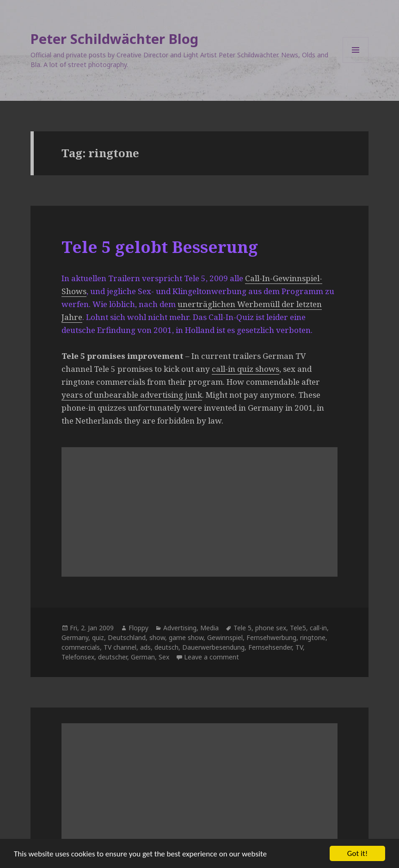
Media (209, 628)
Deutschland (127, 637)
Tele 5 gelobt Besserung (160, 247)
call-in (318, 628)
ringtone (313, 637)
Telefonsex (78, 657)
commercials (81, 647)
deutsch (166, 647)
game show (186, 637)
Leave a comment (212, 657)
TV (299, 647)
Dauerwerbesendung (213, 647)
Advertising (180, 628)
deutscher (113, 657)
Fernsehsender (270, 647)
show (157, 637)
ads (145, 647)
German (143, 657)
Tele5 (298, 628)
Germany (75, 637)
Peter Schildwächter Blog (114, 39)
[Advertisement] (200, 512)
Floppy (138, 628)
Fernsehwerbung (271, 637)
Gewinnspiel (225, 637)
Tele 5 (242, 628)
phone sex (271, 628)
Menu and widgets (356, 63)
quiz (98, 637)
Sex (164, 657)
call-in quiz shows (246, 369)
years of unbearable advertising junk (132, 395)
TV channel (120, 647)
